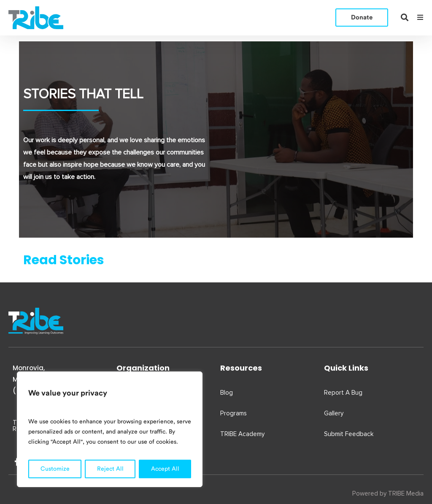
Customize (55, 469)
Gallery (334, 413)
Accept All (165, 469)
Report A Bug (343, 393)
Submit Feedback (349, 434)
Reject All (110, 469)
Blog (227, 393)
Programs (234, 413)
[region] (110, 429)
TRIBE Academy (242, 434)
